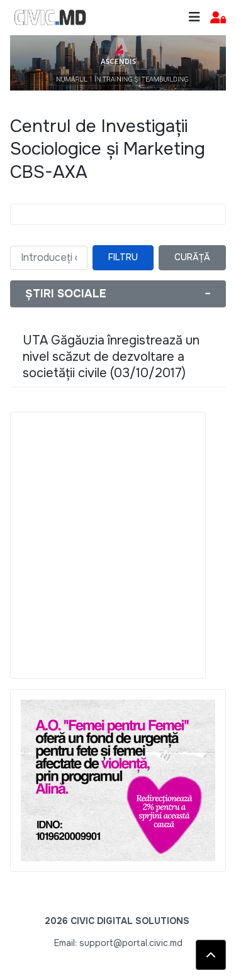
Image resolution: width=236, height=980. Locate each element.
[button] (218, 18)
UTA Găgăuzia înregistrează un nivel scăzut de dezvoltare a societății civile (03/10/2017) (111, 357)
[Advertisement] (118, 545)
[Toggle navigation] (194, 17)
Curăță (192, 257)
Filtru (123, 257)
